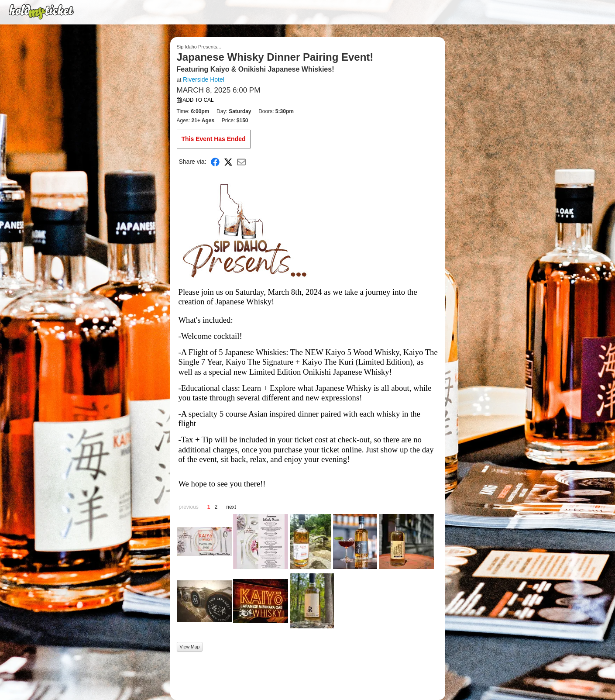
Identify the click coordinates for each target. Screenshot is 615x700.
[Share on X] (228, 162)
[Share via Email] (241, 162)
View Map (190, 647)
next (231, 507)
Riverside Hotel (204, 79)
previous (189, 507)
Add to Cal (195, 100)
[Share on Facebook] (215, 162)
